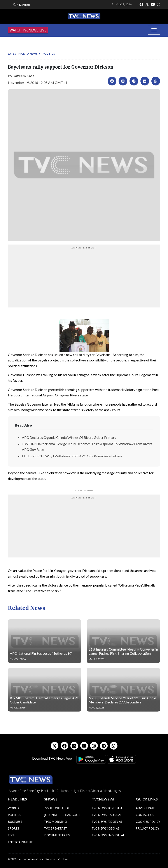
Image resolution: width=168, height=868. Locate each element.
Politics (49, 54)
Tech (12, 835)
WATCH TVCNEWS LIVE (28, 30)
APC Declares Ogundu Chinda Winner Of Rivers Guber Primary (69, 437)
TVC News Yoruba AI (108, 808)
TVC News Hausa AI (107, 815)
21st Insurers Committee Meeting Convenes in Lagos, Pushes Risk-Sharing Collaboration (123, 651)
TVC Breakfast (55, 828)
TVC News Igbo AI (105, 828)
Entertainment (20, 842)
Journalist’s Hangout (62, 815)
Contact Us (145, 815)
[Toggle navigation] (154, 30)
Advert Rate (24, 5)
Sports (13, 828)
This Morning (55, 822)
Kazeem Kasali (24, 76)
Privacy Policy (148, 828)
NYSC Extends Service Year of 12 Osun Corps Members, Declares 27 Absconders (122, 700)
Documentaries (57, 835)
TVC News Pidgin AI (107, 822)
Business (15, 822)
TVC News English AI (108, 835)
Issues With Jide (57, 808)
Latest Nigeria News (23, 54)
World (13, 808)
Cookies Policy (148, 822)
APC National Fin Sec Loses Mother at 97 (41, 653)
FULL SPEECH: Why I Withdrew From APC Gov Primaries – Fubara (72, 456)
